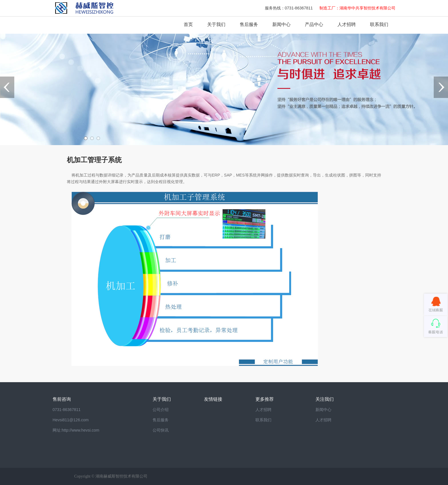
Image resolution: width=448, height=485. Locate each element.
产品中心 (314, 24)
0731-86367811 (67, 410)
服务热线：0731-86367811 (289, 8)
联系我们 (379, 24)
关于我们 (216, 24)
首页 (188, 24)
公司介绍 (161, 410)
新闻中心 (281, 24)
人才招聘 (347, 24)
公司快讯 (161, 430)
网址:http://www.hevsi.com (76, 430)
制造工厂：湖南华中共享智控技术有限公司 (357, 8)
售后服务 (249, 24)
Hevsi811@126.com (71, 420)
